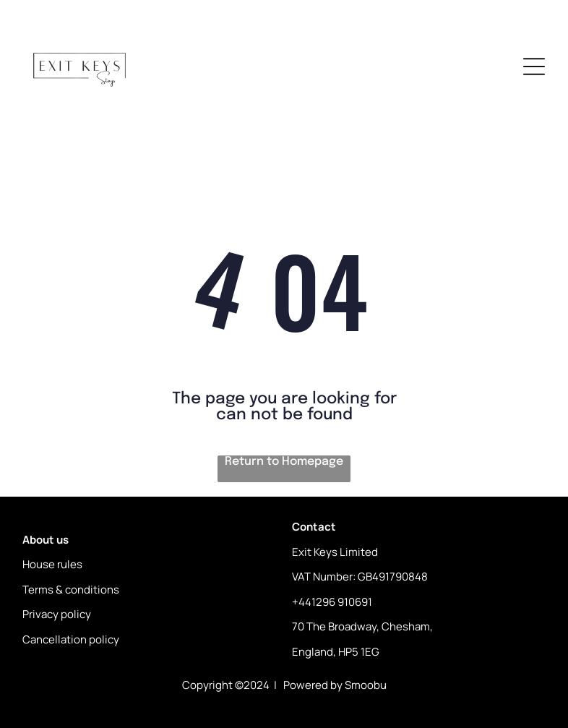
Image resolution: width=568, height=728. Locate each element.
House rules (52, 564)
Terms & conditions (71, 590)
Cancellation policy (71, 639)
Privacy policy (57, 614)
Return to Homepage (284, 462)
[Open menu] (534, 67)
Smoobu (366, 685)
